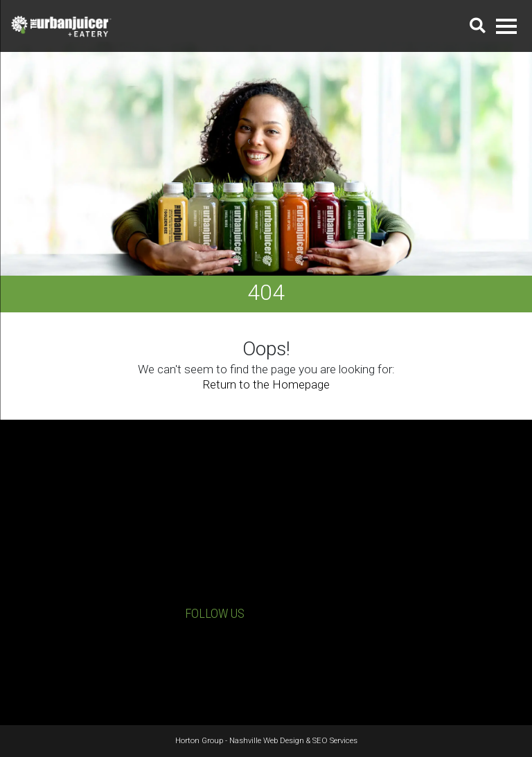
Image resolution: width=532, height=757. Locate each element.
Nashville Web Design (267, 741)
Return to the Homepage (266, 384)
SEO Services (335, 741)
